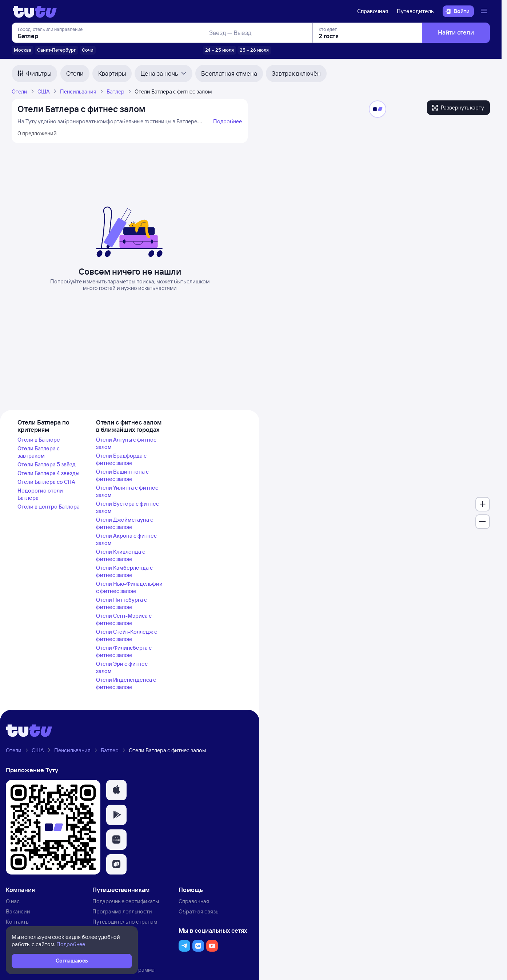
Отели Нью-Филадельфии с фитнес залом (129, 587)
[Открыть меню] (485, 11)
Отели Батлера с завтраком (39, 452)
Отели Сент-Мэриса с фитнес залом (124, 619)
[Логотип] (35, 11)
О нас (13, 901)
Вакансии (18, 911)
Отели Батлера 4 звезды (48, 473)
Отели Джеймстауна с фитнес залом (125, 523)
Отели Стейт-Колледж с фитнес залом (127, 635)
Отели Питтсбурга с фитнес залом (121, 603)
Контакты (18, 922)
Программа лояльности (122, 911)
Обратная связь (198, 911)
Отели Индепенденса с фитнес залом (126, 683)
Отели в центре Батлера (49, 507)
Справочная (373, 11)
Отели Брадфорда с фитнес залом (121, 459)
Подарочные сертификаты (126, 901)
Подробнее (227, 121)
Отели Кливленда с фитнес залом (121, 555)
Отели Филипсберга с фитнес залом (124, 651)
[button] (116, 790)
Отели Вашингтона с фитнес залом (122, 475)
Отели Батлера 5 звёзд (47, 464)
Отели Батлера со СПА (46, 482)
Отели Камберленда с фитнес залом (124, 571)
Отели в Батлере (39, 440)
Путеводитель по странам (125, 922)
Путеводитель (415, 11)
